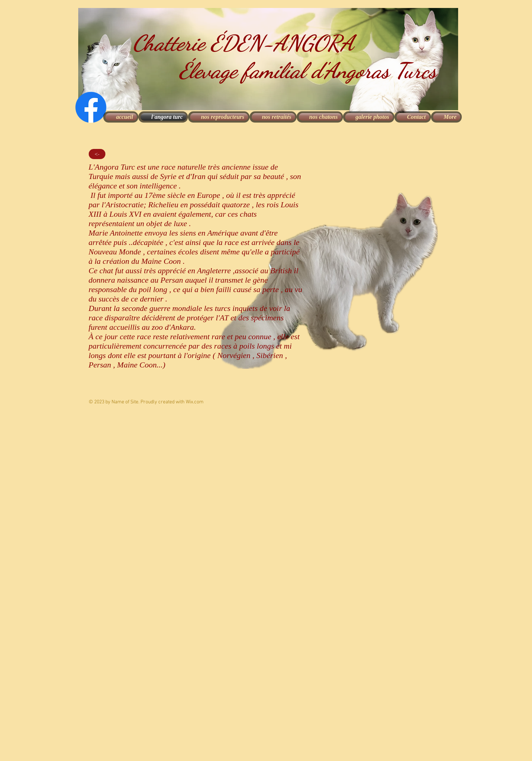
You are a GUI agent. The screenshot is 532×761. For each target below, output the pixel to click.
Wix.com (195, 402)
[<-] (97, 154)
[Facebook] (91, 107)
